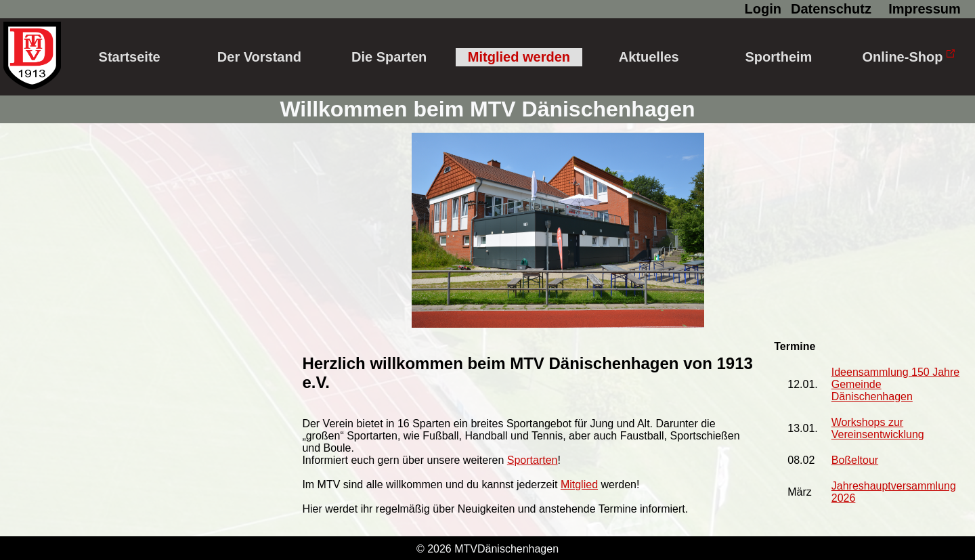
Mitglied (579, 484)
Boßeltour (855, 460)
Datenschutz (831, 9)
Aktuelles (649, 57)
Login (763, 9)
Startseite (130, 57)
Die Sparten (389, 57)
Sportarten (533, 460)
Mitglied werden (519, 57)
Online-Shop (909, 57)
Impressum (925, 9)
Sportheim (779, 57)
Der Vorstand (259, 57)
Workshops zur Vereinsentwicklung (878, 428)
